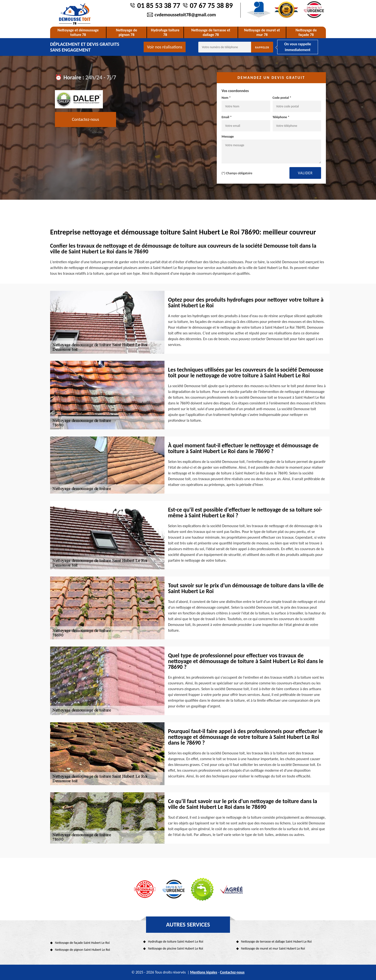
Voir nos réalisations (165, 47)
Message (271, 149)
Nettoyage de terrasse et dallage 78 (211, 32)
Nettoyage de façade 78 (306, 32)
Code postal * (297, 104)
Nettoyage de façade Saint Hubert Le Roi (82, 943)
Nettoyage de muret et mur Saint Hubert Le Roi (273, 948)
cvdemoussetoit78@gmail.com (185, 15)
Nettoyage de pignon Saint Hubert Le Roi (82, 950)
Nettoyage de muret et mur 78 (262, 32)
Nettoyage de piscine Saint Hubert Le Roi (176, 948)
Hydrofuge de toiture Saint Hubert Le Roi (176, 942)
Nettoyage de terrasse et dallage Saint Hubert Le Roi (276, 942)
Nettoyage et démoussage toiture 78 (78, 32)
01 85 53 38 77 (159, 5)
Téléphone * (297, 123)
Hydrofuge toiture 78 (165, 32)
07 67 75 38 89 (211, 5)
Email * (246, 123)
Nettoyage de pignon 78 (126, 32)
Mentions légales (204, 972)
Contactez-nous (85, 119)
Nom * (246, 104)
